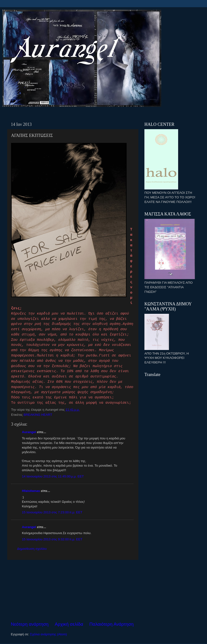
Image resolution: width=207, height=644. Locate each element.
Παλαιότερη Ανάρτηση (111, 624)
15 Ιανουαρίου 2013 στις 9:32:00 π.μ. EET (52, 539)
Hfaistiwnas (31, 491)
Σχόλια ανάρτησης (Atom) (49, 634)
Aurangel (29, 432)
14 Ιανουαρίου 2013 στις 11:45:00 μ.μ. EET (53, 476)
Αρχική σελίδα (69, 624)
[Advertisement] (72, 590)
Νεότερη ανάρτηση (30, 624)
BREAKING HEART (38, 415)
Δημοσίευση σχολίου (32, 549)
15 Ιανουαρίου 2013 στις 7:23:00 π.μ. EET (52, 512)
